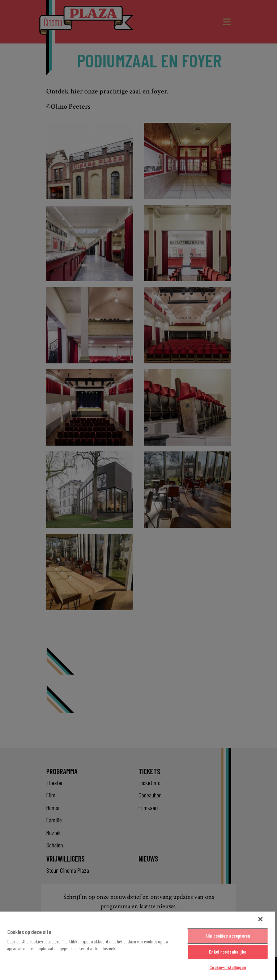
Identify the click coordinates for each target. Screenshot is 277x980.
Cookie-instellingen (227, 967)
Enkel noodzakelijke (227, 952)
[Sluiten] (260, 919)
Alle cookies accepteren (228, 936)
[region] (137, 946)
